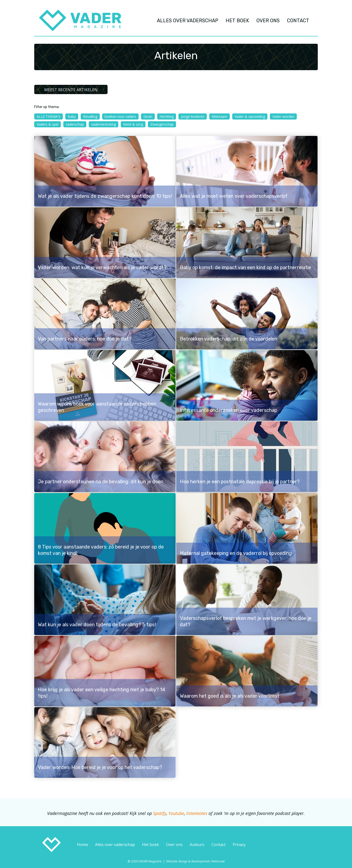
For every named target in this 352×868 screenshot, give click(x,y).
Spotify (160, 813)
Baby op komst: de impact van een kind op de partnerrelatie (246, 267)
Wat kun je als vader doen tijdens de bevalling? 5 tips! (97, 625)
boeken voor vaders (120, 116)
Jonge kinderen (193, 116)
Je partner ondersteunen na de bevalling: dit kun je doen (101, 482)
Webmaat (218, 861)
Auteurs (197, 845)
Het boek (150, 845)
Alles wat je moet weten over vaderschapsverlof (234, 196)
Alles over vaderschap (115, 845)
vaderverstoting (104, 124)
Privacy (239, 845)
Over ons (174, 845)
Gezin (148, 116)
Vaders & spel (48, 124)
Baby (72, 116)
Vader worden (283, 116)
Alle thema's (49, 116)
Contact (219, 845)
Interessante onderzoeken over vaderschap (229, 410)
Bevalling (90, 116)
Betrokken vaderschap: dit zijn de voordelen (229, 339)
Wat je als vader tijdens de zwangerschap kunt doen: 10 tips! (105, 196)
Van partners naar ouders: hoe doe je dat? (85, 339)
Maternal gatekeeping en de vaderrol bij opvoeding (236, 553)
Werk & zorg (133, 124)
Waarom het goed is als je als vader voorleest (230, 696)
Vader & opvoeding (250, 116)
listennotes (197, 813)
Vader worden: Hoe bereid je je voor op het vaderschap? (100, 767)
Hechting (167, 116)
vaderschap (75, 124)
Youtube (176, 813)
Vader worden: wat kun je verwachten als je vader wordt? (102, 267)
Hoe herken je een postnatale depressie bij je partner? (240, 482)
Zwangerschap (162, 124)
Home (82, 845)
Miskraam (220, 116)
